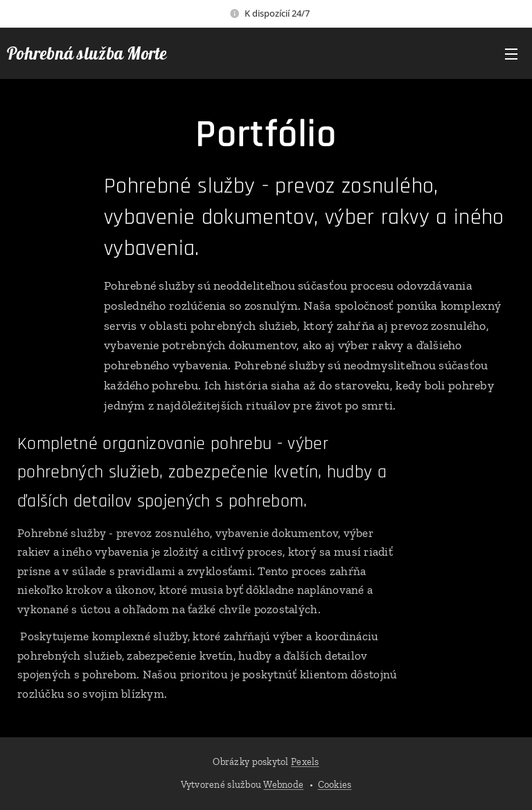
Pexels (305, 762)
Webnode (283, 785)
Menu (511, 54)
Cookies (335, 785)
